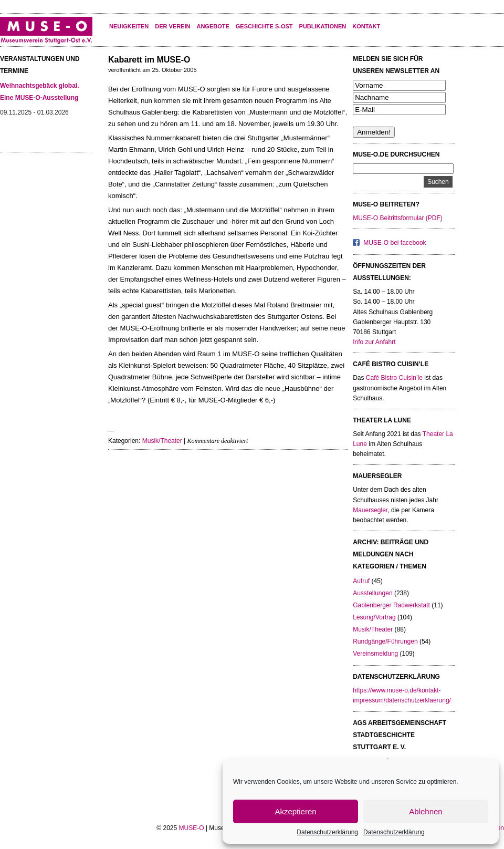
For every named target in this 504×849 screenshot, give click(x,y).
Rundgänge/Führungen (385, 641)
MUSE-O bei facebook (395, 243)
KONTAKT (366, 26)
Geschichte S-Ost (264, 26)
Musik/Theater (162, 441)
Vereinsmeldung (375, 654)
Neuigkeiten (129, 26)
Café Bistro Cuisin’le (394, 378)
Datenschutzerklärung (327, 832)
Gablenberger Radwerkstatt (391, 605)
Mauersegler (370, 510)
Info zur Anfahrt (374, 342)
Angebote (213, 26)
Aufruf (361, 581)
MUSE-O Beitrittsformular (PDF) (398, 218)
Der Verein (172, 26)
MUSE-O (192, 828)
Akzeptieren (295, 811)
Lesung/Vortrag (374, 617)
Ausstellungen (372, 593)
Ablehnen (426, 811)
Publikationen (323, 26)
